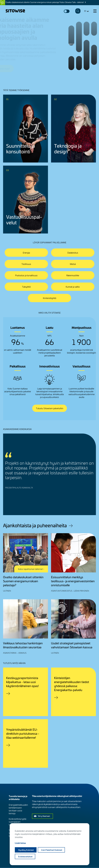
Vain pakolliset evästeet (52, 850)
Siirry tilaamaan (44, 816)
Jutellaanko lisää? (14, 69)
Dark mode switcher (67, 11)
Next (89, 504)
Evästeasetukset (25, 857)
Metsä (73, 264)
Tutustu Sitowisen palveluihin (50, 408)
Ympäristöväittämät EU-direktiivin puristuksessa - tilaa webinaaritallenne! (23, 733)
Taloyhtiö (26, 287)
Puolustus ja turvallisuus (26, 275)
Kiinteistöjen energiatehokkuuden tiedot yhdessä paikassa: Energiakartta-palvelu (72, 684)
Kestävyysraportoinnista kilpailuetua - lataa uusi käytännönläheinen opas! (22, 682)
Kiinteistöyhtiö (50, 298)
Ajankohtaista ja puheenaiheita (35, 525)
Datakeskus (73, 253)
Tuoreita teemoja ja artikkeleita (18, 798)
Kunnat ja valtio (73, 287)
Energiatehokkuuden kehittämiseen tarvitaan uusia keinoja (18, 809)
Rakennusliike (73, 275)
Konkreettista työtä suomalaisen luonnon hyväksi (17, 822)
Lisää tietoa (20, 843)
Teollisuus (26, 264)
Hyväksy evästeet (26, 850)
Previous (81, 504)
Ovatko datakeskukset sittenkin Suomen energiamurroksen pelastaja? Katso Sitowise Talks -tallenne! (45, 2)
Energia (26, 253)
